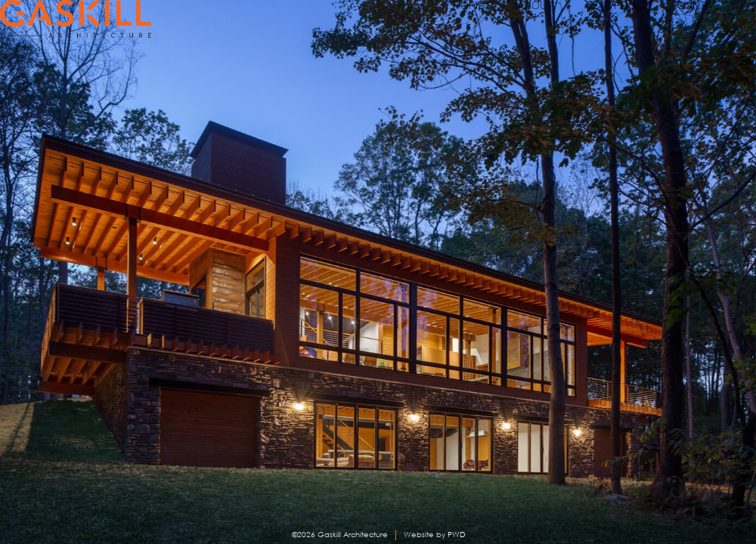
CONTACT (689, 23)
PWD (456, 535)
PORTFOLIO (576, 23)
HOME (389, 23)
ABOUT (473, 23)
